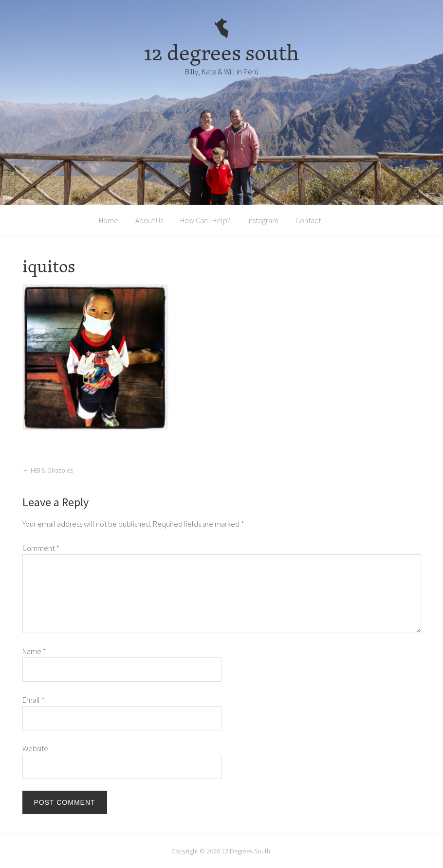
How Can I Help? (205, 220)
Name (34, 651)
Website (35, 748)
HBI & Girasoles (48, 470)
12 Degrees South (246, 851)
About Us (149, 220)
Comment (41, 548)
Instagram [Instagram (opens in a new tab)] (263, 220)
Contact (308, 220)
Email (34, 700)
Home (109, 220)
